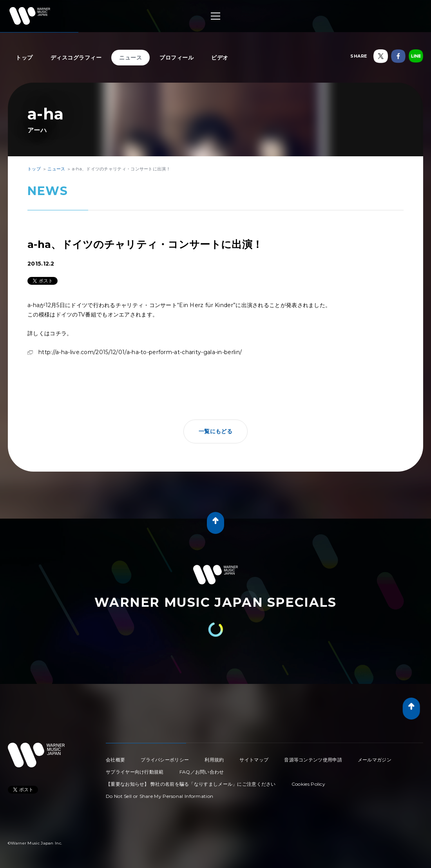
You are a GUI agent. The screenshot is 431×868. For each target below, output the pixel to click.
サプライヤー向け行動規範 (135, 772)
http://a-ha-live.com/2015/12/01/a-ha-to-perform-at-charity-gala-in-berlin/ (140, 352)
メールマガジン (375, 760)
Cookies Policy (308, 784)
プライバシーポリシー (165, 760)
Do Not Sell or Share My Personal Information (159, 796)
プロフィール (177, 58)
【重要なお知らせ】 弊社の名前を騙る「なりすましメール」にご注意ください (191, 784)
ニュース (130, 58)
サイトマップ (254, 760)
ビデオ (220, 58)
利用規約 (214, 760)
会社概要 (115, 760)
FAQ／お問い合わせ (202, 772)
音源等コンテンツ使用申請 (313, 760)
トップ (24, 58)
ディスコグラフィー (76, 58)
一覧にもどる (215, 431)
